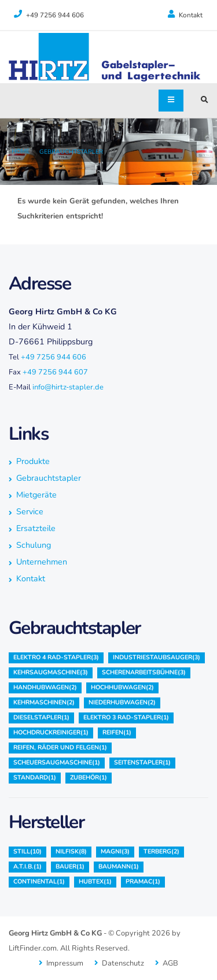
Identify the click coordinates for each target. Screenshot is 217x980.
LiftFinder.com (33, 948)
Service (30, 512)
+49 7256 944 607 (55, 372)
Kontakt (185, 15)
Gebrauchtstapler (71, 152)
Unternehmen (42, 562)
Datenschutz (123, 963)
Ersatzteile (36, 528)
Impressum (65, 963)
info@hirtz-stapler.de (68, 387)
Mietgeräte (36, 495)
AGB (170, 963)
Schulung (34, 545)
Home (21, 151)
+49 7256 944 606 (54, 357)
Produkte (33, 461)
